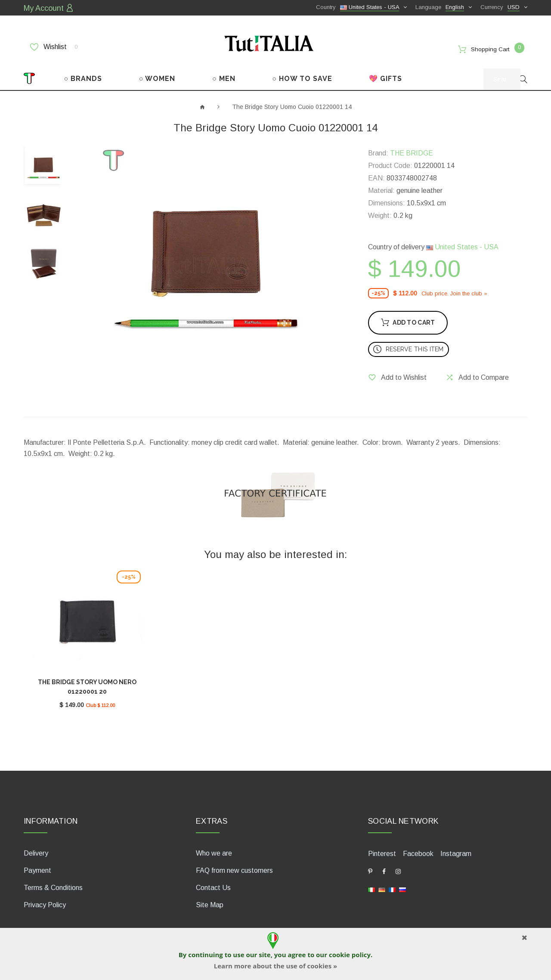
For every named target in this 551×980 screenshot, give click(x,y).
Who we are (214, 850)
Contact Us (213, 885)
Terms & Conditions (53, 885)
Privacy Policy (45, 902)
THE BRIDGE (412, 152)
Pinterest (382, 851)
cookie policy (350, 955)
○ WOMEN (157, 77)
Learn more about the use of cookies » (275, 966)
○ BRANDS (83, 77)
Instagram (456, 851)
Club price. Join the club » (454, 292)
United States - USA (462, 246)
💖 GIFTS (385, 77)
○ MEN (224, 77)
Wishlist (54, 46)
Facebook (418, 851)
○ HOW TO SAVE (302, 77)
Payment (37, 867)
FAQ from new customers (234, 867)
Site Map (210, 902)
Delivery (36, 850)
